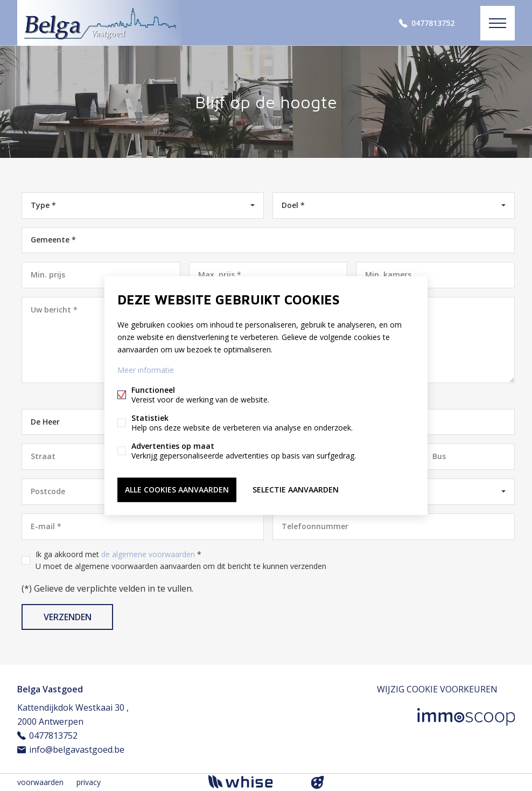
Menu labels (498, 23)
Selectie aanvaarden (296, 490)
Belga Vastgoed (50, 689)
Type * (43, 205)
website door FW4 (318, 782)
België (393, 491)
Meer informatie (146, 370)
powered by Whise (253, 782)
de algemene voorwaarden (148, 554)
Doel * (293, 205)
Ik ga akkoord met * (181, 560)
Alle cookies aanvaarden (177, 490)
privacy (89, 782)
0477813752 (433, 23)
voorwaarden (40, 782)
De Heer (45, 422)
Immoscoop (466, 717)
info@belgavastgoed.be (77, 750)
